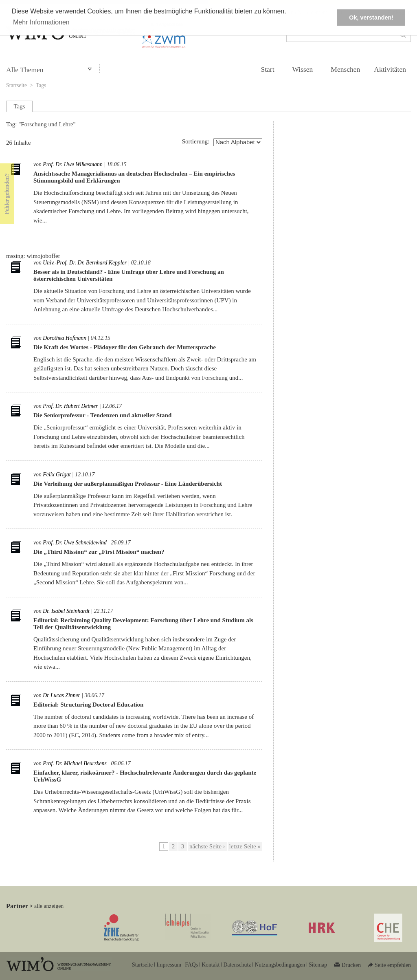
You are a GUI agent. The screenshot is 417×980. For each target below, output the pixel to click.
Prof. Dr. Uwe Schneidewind (75, 543)
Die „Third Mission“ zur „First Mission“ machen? (99, 552)
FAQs (191, 965)
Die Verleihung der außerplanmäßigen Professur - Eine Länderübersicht (128, 484)
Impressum (169, 965)
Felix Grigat (57, 475)
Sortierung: (196, 141)
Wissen (303, 69)
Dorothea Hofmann (65, 338)
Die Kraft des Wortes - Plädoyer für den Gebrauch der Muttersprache (125, 347)
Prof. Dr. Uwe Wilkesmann (73, 164)
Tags (41, 85)
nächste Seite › (207, 846)
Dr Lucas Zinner (61, 695)
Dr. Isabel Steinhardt (66, 611)
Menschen (345, 69)
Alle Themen (25, 70)
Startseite (16, 85)
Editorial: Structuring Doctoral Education (88, 705)
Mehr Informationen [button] (41, 22)
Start (267, 69)
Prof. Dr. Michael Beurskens (75, 763)
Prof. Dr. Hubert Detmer (70, 406)
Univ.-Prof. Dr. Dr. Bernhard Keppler (85, 263)
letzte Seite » (245, 846)
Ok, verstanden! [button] (371, 18)
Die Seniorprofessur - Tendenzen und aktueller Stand (102, 415)
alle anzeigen (49, 906)
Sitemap (318, 965)
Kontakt (211, 965)
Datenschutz (237, 965)
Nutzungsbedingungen (280, 965)
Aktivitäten (390, 69)
